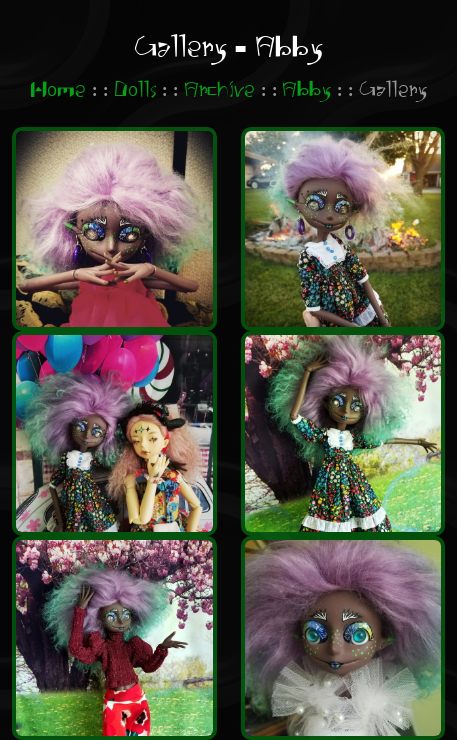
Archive (219, 90)
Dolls (135, 90)
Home (58, 90)
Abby (306, 90)
